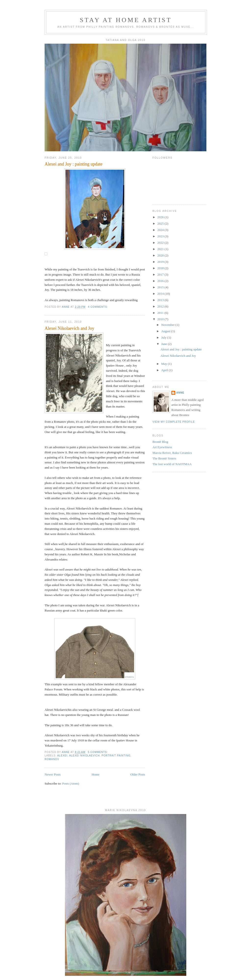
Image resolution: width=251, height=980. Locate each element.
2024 (161, 230)
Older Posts (138, 774)
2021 (161, 249)
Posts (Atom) (71, 783)
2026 (161, 217)
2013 (161, 300)
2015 (161, 287)
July (164, 337)
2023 (161, 236)
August (166, 331)
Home (96, 774)
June (165, 344)
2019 (161, 262)
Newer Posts (53, 774)
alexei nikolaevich (84, 756)
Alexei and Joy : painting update (74, 164)
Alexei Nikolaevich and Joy (69, 328)
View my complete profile (174, 422)
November (168, 325)
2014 (161, 294)
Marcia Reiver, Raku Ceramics (172, 453)
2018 (161, 268)
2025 (161, 223)
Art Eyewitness (162, 447)
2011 (161, 313)
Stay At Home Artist (126, 20)
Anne (180, 393)
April (165, 370)
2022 (161, 243)
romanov (52, 759)
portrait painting (116, 756)
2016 (161, 281)
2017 (161, 274)
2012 (161, 306)
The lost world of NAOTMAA (172, 464)
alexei (62, 756)
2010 (161, 319)
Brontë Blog (160, 442)
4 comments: (98, 307)
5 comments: (98, 752)
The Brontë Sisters (164, 458)
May (165, 364)
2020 (161, 255)
